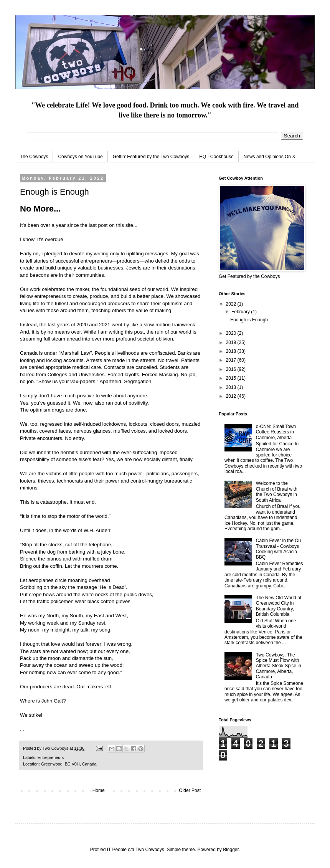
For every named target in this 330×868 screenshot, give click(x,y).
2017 (232, 360)
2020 (232, 333)
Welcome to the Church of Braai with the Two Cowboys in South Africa (277, 492)
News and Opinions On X (270, 157)
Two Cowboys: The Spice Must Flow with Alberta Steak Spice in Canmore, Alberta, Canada (279, 666)
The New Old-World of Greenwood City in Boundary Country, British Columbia (279, 606)
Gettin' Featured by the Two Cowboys (151, 157)
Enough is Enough (249, 320)
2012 (232, 396)
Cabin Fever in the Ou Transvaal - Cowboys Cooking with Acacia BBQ (278, 549)
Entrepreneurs (51, 757)
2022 (232, 304)
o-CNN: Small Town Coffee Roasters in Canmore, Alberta (276, 432)
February (241, 312)
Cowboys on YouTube (80, 157)
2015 (232, 378)
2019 (232, 342)
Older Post (190, 790)
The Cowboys (34, 157)
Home (99, 790)
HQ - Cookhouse (216, 157)
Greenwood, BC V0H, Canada (69, 764)
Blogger (231, 850)
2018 (232, 351)
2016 (232, 369)
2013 (232, 387)
